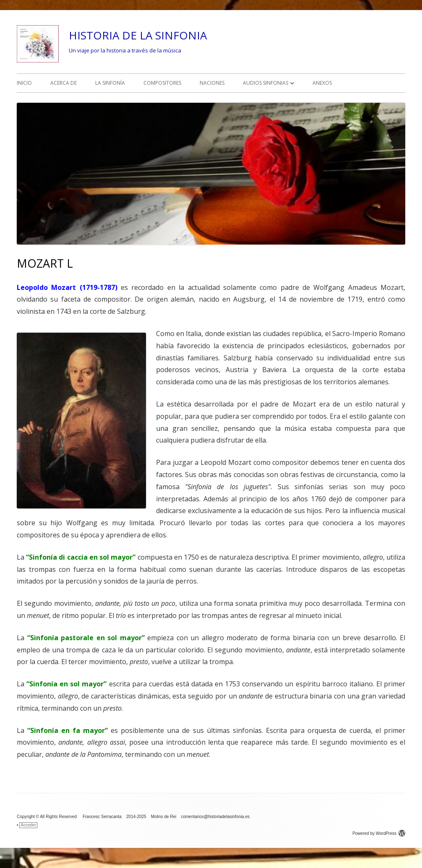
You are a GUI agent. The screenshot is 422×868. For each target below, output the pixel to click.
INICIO (24, 83)
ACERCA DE (64, 83)
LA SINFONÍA (110, 83)
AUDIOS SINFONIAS (266, 83)
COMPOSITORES (162, 83)
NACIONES (212, 83)
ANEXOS (322, 83)
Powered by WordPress (379, 833)
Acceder (28, 825)
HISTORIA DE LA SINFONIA (138, 35)
